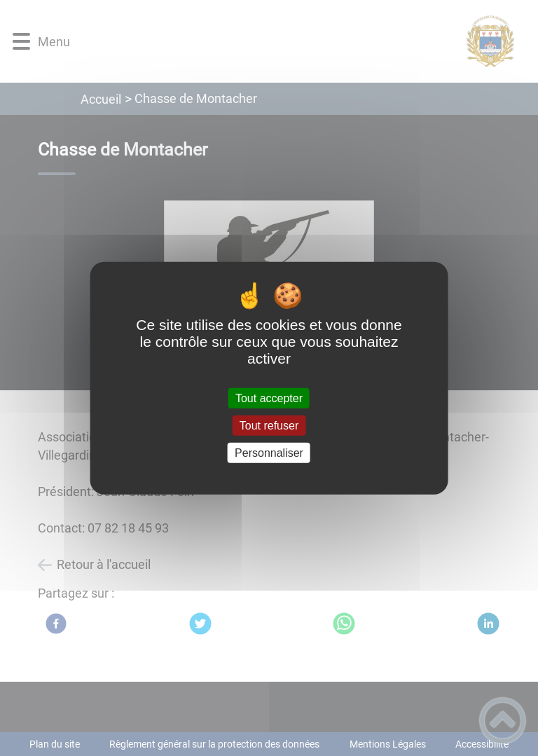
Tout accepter (269, 398)
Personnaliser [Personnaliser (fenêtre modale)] (269, 453)
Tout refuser (269, 425)
